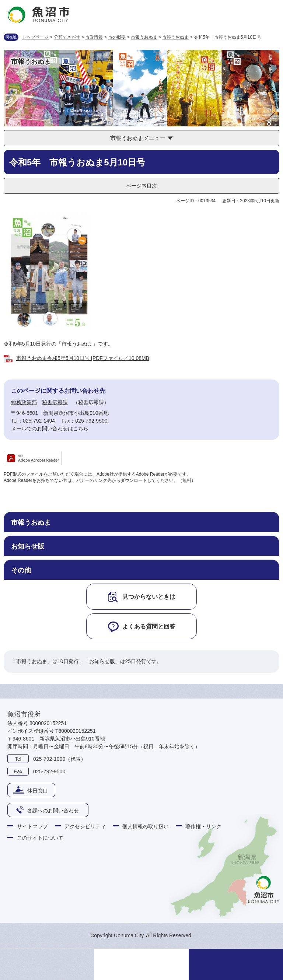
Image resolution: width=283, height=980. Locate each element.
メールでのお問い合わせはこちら (50, 428)
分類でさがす (67, 37)
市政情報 (94, 37)
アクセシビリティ (85, 826)
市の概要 (117, 37)
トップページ (35, 37)
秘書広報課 (55, 402)
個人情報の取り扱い (146, 826)
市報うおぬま (144, 37)
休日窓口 (38, 791)
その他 (21, 570)
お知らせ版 (28, 546)
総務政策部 (24, 402)
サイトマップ (32, 826)
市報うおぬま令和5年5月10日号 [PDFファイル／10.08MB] (83, 358)
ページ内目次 (141, 186)
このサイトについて (40, 838)
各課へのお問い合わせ (53, 811)
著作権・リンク (203, 826)
